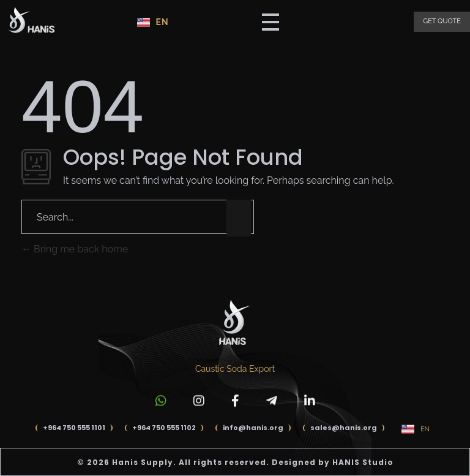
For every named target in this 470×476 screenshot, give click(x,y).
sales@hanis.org (344, 428)
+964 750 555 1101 (74, 428)
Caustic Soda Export (235, 369)
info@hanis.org (253, 428)
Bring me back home (75, 249)
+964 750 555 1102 (164, 428)
